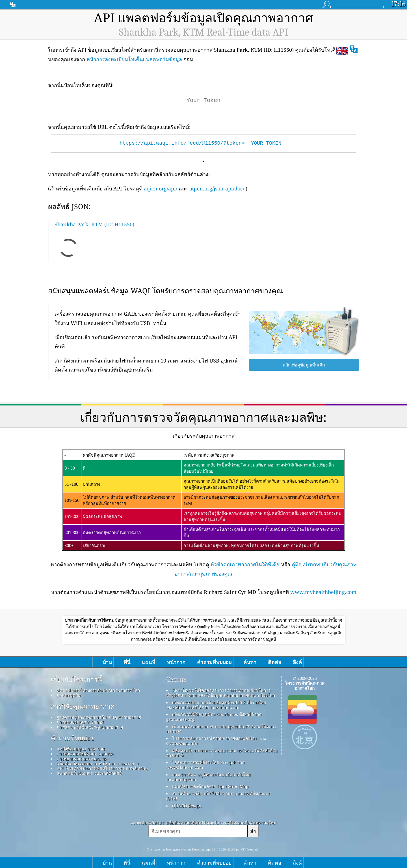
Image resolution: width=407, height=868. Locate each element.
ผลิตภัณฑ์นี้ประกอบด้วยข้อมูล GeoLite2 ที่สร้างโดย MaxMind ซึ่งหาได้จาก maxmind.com (216, 705)
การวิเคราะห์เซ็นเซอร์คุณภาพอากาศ (90, 727)
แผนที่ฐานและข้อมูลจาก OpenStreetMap (210, 786)
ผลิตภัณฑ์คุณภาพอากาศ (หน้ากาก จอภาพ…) (98, 763)
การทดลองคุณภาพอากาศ (80, 722)
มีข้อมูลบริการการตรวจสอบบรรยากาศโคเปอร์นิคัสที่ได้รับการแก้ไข (222, 753)
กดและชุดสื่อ (69, 695)
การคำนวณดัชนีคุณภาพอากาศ (85, 754)
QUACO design (187, 806)
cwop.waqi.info (182, 743)
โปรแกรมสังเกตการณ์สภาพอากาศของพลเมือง (214, 738)
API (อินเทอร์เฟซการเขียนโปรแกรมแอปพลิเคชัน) (102, 768)
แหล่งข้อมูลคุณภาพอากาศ (81, 749)
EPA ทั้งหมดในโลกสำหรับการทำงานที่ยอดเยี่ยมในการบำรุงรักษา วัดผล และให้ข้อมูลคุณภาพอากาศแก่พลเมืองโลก (221, 693)
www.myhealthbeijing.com (323, 592)
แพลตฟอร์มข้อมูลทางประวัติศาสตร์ (89, 773)
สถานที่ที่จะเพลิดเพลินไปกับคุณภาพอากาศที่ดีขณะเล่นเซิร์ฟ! (219, 796)
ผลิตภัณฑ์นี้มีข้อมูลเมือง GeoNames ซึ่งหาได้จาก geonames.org (214, 717)
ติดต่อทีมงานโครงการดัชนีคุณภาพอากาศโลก (98, 690)
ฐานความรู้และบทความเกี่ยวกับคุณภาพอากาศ (99, 717)
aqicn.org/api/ (161, 188)
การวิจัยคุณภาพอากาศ (83, 706)
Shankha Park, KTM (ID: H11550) (94, 224)
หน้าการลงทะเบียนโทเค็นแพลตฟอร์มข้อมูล (134, 59)
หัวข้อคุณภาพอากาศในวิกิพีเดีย (245, 564)
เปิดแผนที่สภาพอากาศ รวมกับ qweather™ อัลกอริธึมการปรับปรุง (221, 729)
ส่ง (253, 831)
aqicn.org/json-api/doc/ (217, 188)
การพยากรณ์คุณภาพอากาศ (82, 759)
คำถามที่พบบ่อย (73, 738)
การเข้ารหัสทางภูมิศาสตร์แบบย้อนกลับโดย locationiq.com (208, 777)
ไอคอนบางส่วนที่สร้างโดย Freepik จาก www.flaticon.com (205, 765)
